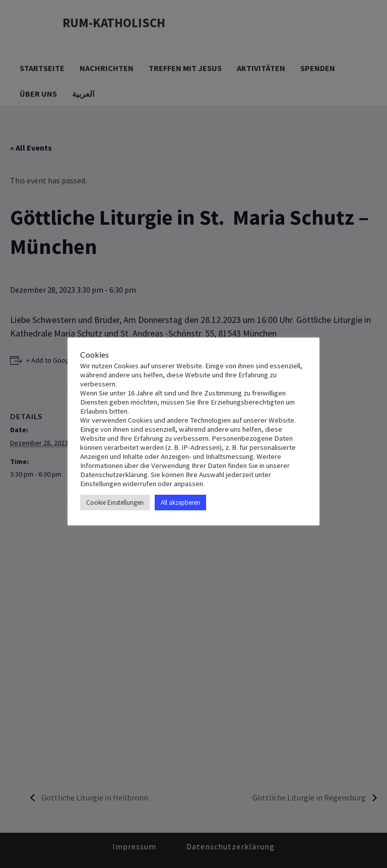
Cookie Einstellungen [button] (115, 503)
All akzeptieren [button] (180, 503)
